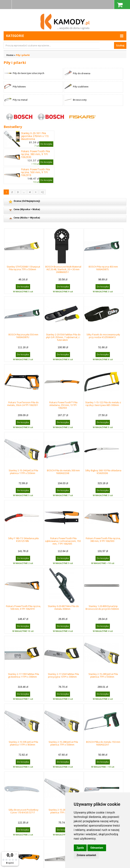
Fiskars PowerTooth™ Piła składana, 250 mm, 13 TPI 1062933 (63, 405)
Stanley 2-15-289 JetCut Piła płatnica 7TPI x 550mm (103, 675)
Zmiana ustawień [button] (86, 855)
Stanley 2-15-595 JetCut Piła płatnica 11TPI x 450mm (23, 743)
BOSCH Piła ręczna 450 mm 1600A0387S (103, 268)
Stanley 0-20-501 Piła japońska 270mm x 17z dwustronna (35, 136)
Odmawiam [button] (97, 848)
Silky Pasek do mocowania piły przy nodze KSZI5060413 (103, 336)
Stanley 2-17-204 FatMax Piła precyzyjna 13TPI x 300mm (63, 675)
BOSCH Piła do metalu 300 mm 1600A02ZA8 (63, 472)
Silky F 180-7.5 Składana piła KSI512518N (23, 540)
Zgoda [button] (80, 848)
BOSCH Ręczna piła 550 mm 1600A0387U (23, 336)
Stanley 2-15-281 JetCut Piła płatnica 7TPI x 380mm (63, 811)
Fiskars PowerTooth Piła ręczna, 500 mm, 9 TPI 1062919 (35, 172)
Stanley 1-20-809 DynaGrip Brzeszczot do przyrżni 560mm (102, 607)
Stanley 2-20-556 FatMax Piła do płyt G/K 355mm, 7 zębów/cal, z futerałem (63, 337)
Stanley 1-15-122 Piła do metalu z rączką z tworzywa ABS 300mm (103, 404)
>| (42, 192)
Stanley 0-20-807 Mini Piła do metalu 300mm (63, 607)
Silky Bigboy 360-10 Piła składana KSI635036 (103, 472)
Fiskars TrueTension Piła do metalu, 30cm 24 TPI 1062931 (23, 404)
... (24, 192)
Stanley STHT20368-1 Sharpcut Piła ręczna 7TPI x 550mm (23, 268)
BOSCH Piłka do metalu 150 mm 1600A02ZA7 (103, 743)
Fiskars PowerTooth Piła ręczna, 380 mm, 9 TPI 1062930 (35, 154)
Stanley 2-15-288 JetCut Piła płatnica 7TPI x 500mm (63, 743)
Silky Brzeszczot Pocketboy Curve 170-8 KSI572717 (23, 811)
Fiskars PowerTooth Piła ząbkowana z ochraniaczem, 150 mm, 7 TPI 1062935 (63, 541)
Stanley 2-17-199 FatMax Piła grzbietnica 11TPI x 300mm (23, 675)
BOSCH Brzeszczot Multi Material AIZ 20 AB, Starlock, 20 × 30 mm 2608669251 (63, 269)
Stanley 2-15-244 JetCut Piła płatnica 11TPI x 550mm (23, 472)
